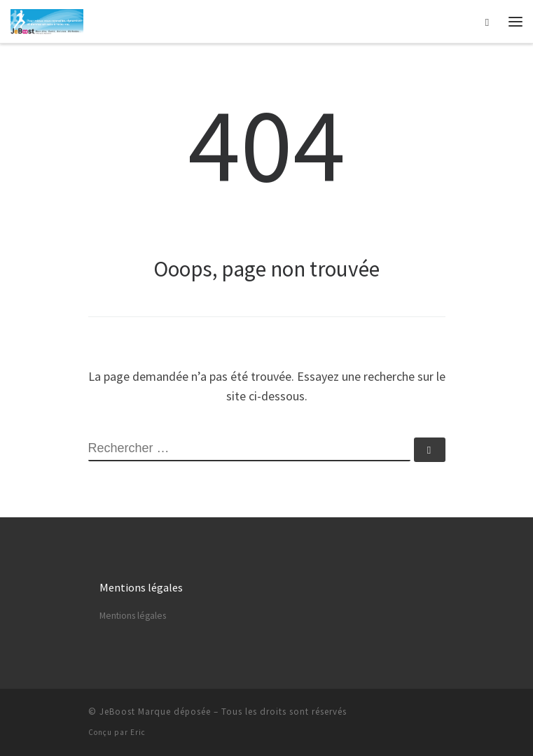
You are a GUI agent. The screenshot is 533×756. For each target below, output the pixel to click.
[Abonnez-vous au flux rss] (443, 716)
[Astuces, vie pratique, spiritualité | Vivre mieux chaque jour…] (47, 20)
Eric (138, 732)
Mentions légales (133, 616)
